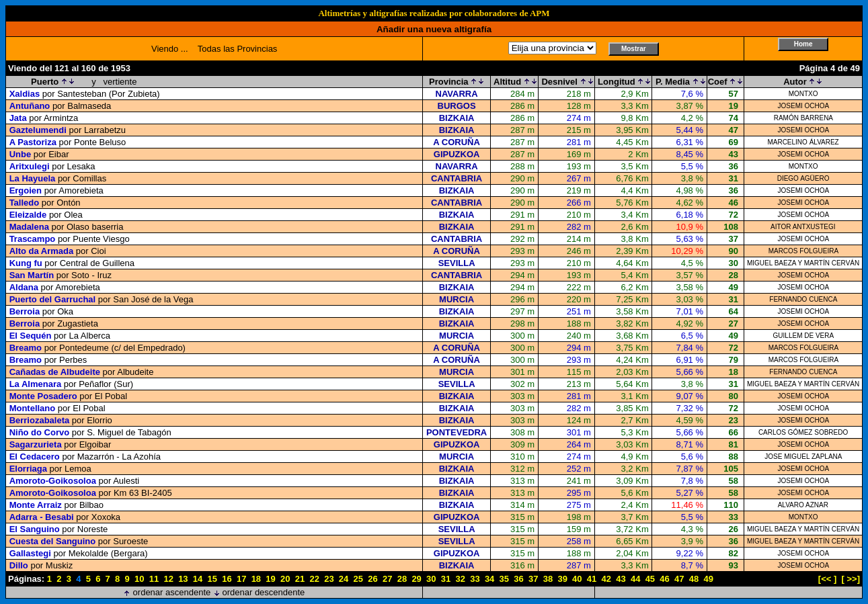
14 (198, 579)
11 (154, 579)
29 (416, 579)
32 (460, 579)
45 (650, 579)
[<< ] (827, 579)
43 (621, 579)
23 (329, 579)
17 (241, 579)
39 (562, 579)
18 (256, 579)
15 (212, 579)
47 (679, 579)
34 (489, 579)
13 (183, 579)
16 (227, 579)
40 (577, 579)
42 (606, 579)
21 (300, 579)
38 (548, 579)
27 (387, 579)
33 (475, 579)
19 (270, 579)
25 (358, 579)
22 (314, 579)
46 (664, 579)
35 (504, 579)
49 (708, 579)
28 (402, 579)
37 (533, 579)
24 (344, 579)
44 (635, 579)
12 (168, 579)
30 (431, 579)
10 (139, 579)
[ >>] (851, 579)
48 (694, 579)
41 (592, 579)
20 (285, 579)
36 (518, 579)
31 (446, 579)
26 (372, 579)
